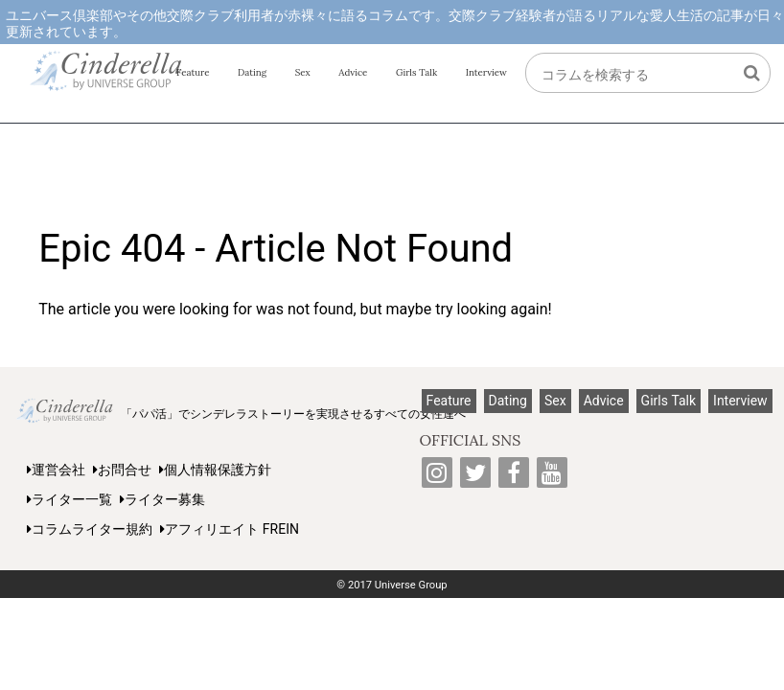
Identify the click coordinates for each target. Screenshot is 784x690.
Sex (303, 72)
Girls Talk (416, 72)
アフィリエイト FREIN (230, 529)
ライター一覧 (69, 499)
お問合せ (122, 470)
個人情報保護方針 (215, 470)
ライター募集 (162, 499)
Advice (353, 72)
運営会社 (56, 470)
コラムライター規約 (90, 529)
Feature (193, 72)
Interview (486, 72)
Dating (252, 72)
